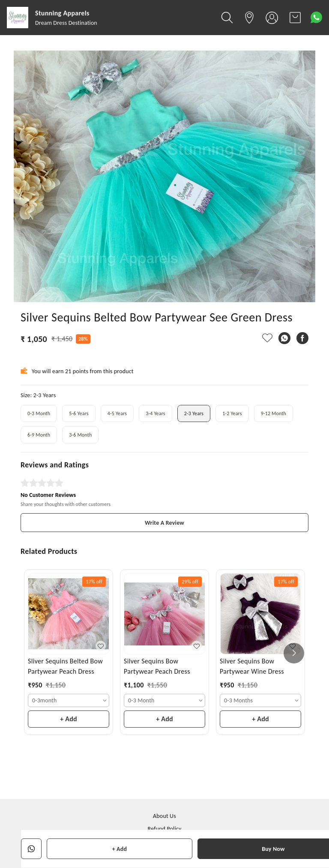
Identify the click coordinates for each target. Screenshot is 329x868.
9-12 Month (274, 413)
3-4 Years (155, 413)
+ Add (120, 849)
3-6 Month (80, 435)
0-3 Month (39, 413)
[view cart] (295, 18)
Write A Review (164, 523)
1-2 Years (232, 413)
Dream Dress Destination (66, 23)
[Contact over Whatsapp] (316, 17)
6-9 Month (39, 435)
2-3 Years (194, 413)
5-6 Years (79, 413)
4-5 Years (117, 413)
